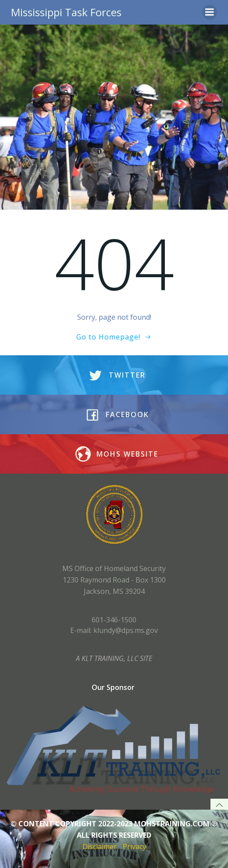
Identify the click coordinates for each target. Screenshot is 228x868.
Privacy (134, 847)
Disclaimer (100, 847)
